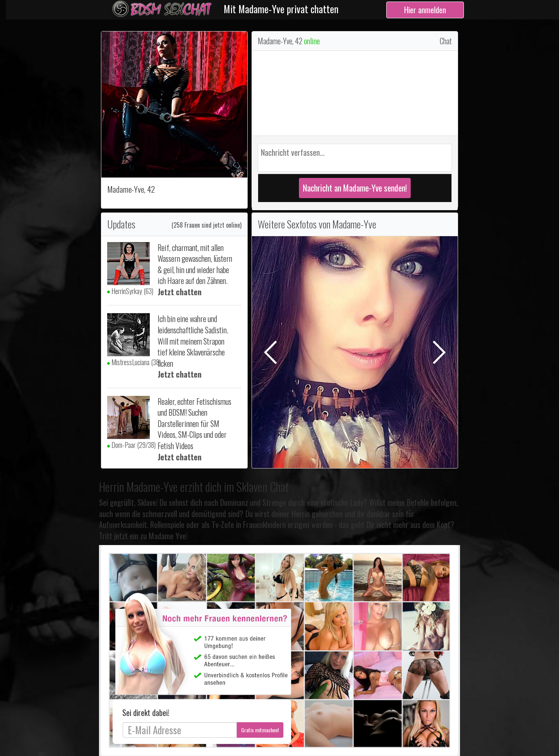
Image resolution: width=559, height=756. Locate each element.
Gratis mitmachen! (260, 730)
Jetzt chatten (180, 292)
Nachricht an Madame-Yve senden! (355, 188)
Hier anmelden (425, 10)
